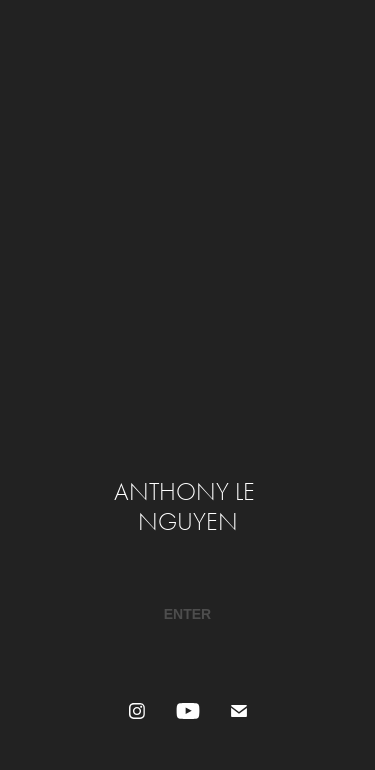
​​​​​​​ (187, 614)
